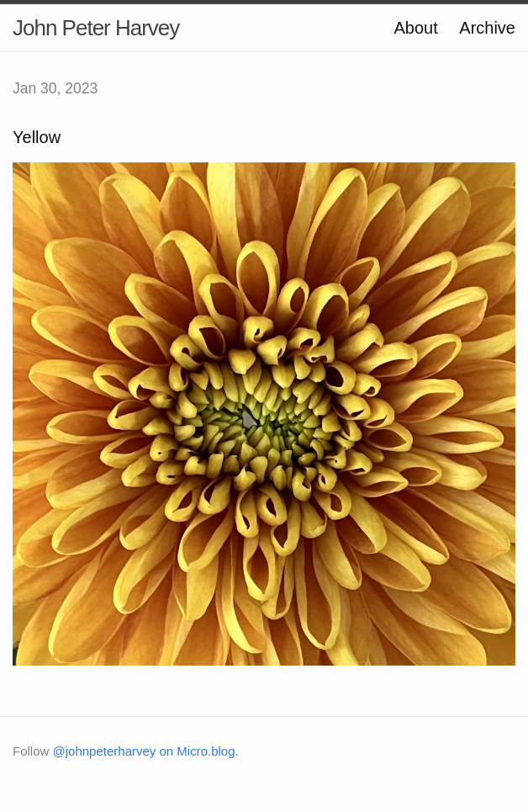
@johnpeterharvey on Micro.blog (144, 751)
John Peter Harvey (96, 28)
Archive (487, 28)
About (415, 28)
